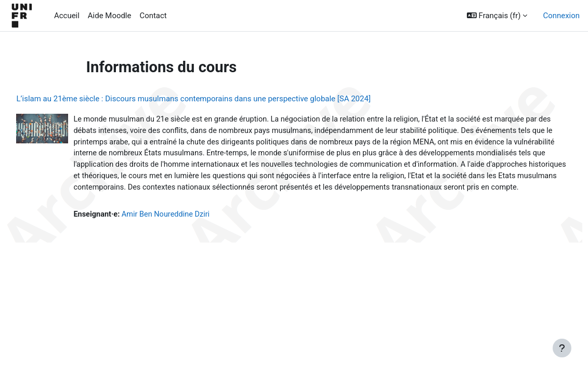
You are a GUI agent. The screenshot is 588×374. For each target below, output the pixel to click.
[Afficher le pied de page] (562, 348)
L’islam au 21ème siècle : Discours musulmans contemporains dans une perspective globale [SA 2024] (217, 99)
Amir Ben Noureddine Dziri (192, 229)
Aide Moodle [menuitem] (110, 16)
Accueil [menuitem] (67, 16)
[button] (497, 16)
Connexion (561, 16)
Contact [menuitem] (153, 16)
